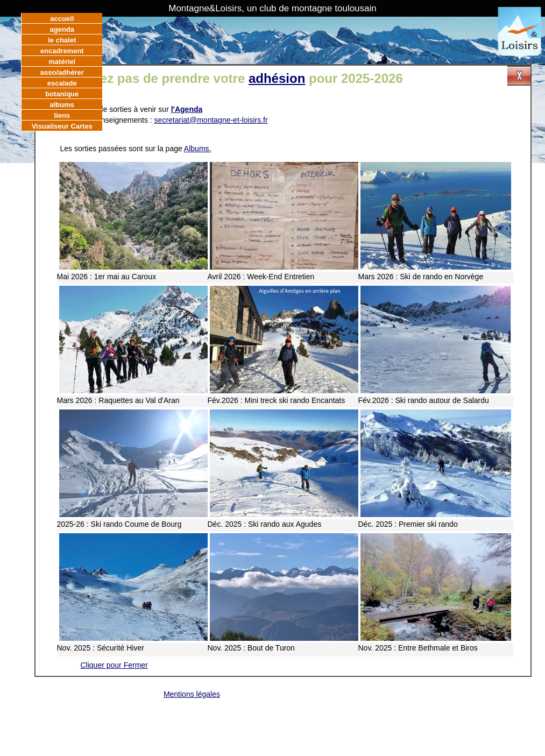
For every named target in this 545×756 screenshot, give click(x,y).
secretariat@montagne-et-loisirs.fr (211, 120)
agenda (62, 29)
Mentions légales (192, 694)
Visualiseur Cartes (62, 126)
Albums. (198, 149)
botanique (62, 94)
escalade (62, 83)
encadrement (62, 51)
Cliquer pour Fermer (114, 665)
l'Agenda (187, 109)
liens (62, 115)
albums (62, 105)
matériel (62, 62)
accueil (62, 19)
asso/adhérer (62, 72)
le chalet (62, 40)
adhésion (277, 78)
